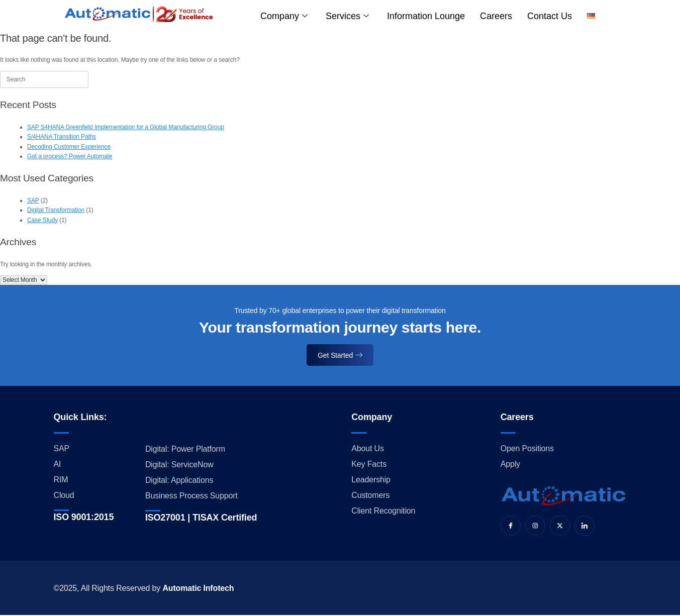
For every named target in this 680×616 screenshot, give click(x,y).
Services (347, 16)
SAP (33, 200)
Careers (496, 16)
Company (284, 16)
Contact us (550, 16)
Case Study (42, 220)
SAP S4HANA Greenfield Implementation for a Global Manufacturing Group (126, 127)
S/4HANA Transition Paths (62, 137)
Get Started (340, 355)
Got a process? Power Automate (70, 156)
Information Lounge (426, 16)
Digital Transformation (56, 210)
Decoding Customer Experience (69, 147)
